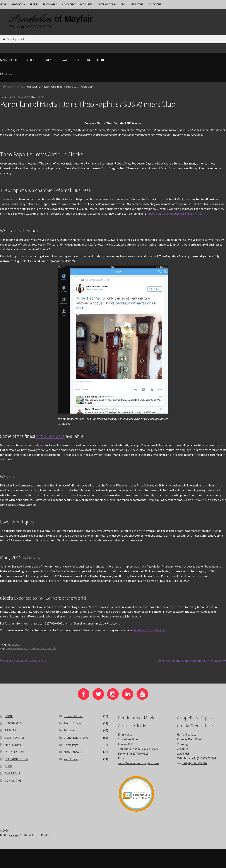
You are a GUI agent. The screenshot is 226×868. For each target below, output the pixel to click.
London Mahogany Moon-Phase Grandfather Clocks (189, 661)
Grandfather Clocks (76, 738)
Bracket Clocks (73, 716)
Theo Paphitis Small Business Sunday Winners (176, 214)
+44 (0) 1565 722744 (194, 763)
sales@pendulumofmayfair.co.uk (139, 763)
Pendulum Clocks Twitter (149, 630)
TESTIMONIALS (50, 4)
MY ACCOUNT (69, 4)
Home (11, 87)
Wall (65, 60)
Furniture (83, 60)
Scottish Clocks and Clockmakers (25, 661)
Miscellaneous (73, 752)
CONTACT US (154, 4)
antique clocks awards (43, 648)
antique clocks (50, 436)
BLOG (124, 4)
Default (21, 87)
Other (102, 60)
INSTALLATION (87, 4)
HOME (9, 716)
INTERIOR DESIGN (107, 4)
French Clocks (72, 723)
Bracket (32, 60)
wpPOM (40, 97)
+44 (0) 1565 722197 (204, 758)
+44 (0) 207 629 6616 (136, 753)
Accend (15, 835)
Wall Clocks (71, 759)
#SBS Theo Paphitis (18, 648)
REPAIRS (34, 4)
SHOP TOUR (137, 4)
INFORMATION (18, 4)
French (50, 60)
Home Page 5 (72, 745)
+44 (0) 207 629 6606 (145, 749)
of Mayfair (73, 19)
